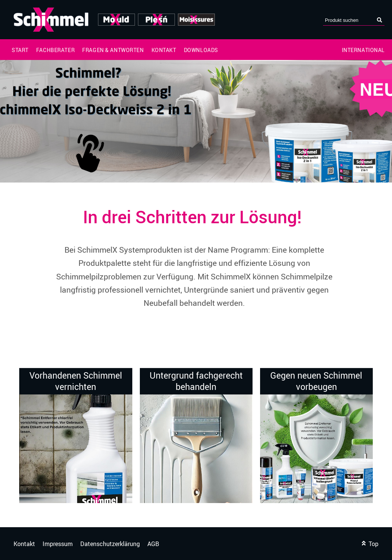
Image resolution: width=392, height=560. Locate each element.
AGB (153, 544)
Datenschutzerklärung (110, 544)
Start (20, 50)
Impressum (58, 544)
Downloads (201, 50)
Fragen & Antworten (113, 50)
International (364, 50)
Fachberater (55, 50)
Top (370, 544)
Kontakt (164, 50)
